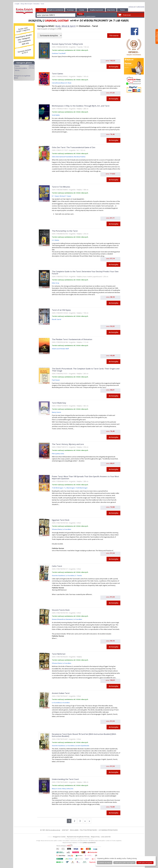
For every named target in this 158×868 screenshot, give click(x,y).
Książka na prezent (96, 10)
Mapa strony (95, 837)
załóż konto (141, 7)
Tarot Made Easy (59, 403)
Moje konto (111, 10)
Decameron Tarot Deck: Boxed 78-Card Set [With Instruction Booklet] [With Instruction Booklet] (84, 735)
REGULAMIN (74, 830)
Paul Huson (56, 380)
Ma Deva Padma (80, 157)
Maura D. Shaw (66, 83)
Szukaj (41, 10)
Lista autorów (106, 837)
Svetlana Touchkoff (59, 53)
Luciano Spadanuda (82, 746)
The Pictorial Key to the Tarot (65, 231)
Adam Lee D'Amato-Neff (60, 349)
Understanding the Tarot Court (65, 779)
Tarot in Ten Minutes (61, 187)
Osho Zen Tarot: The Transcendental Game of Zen (74, 147)
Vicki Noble (56, 115)
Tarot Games (57, 74)
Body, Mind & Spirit (66, 26)
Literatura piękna (21, 68)
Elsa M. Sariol (57, 319)
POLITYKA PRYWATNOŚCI (88, 830)
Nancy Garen (56, 412)
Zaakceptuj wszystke (145, 863)
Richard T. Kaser (65, 196)
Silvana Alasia (57, 529)
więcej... (18, 70)
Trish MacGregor (81, 488)
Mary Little (66, 789)
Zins (72, 789)
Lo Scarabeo (67, 529)
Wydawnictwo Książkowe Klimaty (78, 837)
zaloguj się (132, 7)
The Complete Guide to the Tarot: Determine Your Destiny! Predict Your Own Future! (85, 273)
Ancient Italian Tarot (61, 693)
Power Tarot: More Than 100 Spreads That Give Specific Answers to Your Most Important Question (85, 478)
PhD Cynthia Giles (58, 454)
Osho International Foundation (63, 157)
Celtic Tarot (57, 566)
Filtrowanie (114, 36)
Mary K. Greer (57, 789)
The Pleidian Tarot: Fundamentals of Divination (72, 339)
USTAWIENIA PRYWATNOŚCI (108, 830)
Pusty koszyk (127, 15)
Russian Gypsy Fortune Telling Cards (67, 44)
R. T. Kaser (55, 196)
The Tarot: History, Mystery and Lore (68, 444)
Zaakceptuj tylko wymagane (124, 863)
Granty (82, 10)
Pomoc (123, 10)
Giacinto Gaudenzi (58, 575)
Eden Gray (56, 283)
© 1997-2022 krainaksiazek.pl (50, 830)
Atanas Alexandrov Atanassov (62, 619)
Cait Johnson (56, 83)
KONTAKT (65, 830)
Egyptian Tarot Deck (61, 520)
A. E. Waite (55, 240)
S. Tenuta (78, 575)
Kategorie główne (24, 63)
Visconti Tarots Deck (61, 610)
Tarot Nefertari (59, 654)
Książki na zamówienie (56, 10)
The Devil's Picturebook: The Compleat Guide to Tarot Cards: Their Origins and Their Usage (86, 370)
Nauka (17, 66)
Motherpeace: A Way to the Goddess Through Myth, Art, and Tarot (81, 106)
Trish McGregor (57, 488)
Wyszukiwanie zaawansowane (86, 16)
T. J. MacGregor (69, 488)
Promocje (70, 10)
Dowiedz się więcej (105, 863)
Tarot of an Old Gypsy (61, 310)
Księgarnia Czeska (59, 837)
